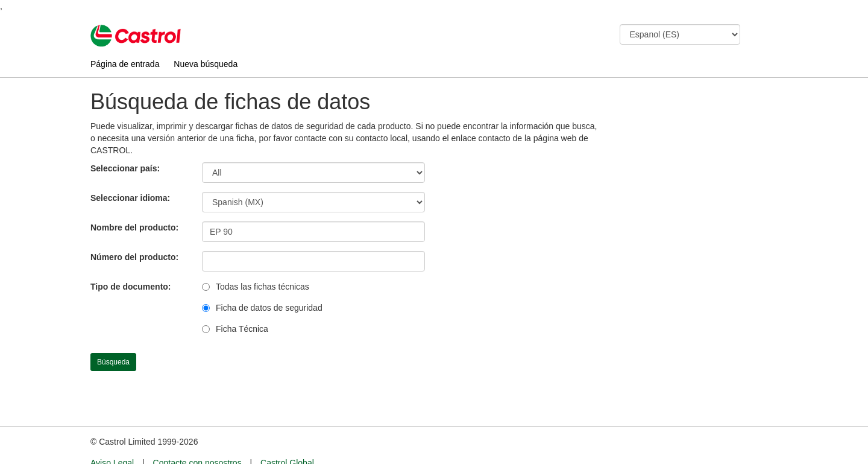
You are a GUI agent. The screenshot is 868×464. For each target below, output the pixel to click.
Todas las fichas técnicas (263, 287)
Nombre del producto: (134, 227)
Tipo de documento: (131, 287)
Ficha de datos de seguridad (269, 308)
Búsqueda (113, 362)
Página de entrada (125, 64)
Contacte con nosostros (197, 440)
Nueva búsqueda (206, 64)
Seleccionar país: (125, 168)
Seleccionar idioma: (130, 198)
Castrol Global (287, 440)
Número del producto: (134, 257)
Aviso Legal (112, 440)
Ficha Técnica (242, 329)
